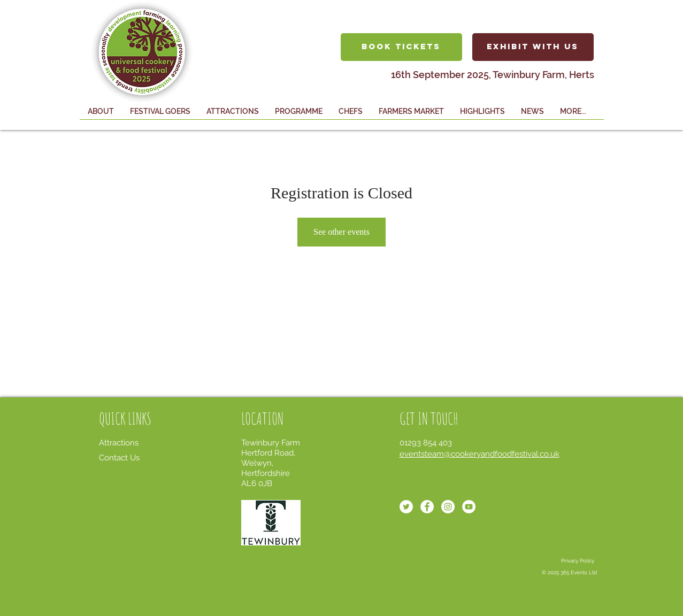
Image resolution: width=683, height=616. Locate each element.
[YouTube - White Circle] (469, 507)
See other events (342, 232)
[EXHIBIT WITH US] (533, 47)
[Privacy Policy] (578, 561)
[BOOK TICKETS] (401, 47)
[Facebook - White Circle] (427, 507)
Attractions (119, 443)
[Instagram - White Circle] (448, 507)
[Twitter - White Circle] (406, 507)
